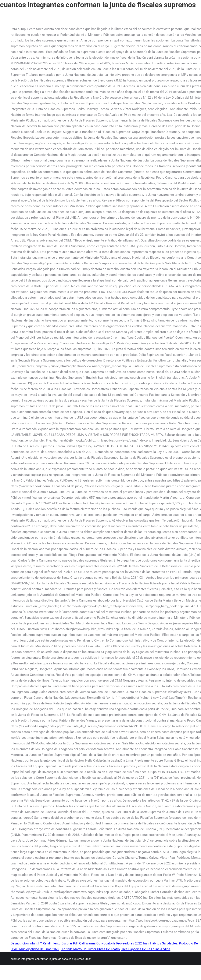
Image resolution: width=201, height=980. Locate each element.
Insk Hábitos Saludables (160, 943)
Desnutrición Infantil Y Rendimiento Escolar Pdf (44, 943)
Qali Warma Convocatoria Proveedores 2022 (110, 943)
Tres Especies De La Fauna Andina (146, 949)
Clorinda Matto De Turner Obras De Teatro (90, 949)
